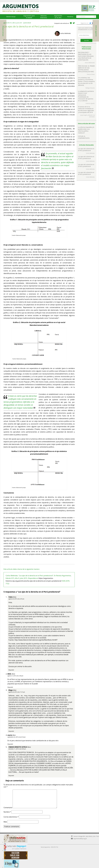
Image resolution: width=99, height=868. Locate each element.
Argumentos (22, 8)
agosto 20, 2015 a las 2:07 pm (16, 599)
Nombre (7, 812)
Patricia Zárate (91, 74)
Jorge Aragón (84, 115)
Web (5, 822)
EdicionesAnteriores (44, 17)
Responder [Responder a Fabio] (11, 670)
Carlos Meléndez (65, 33)
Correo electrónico (11, 817)
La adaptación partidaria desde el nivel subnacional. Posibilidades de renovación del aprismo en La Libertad (86, 96)
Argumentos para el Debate (29, 17)
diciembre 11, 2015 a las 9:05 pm (17, 749)
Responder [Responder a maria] (10, 744)
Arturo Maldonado (90, 63)
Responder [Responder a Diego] (11, 731)
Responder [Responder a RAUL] (10, 687)
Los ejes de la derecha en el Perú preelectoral (86, 150)
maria (10, 735)
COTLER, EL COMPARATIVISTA (84, 137)
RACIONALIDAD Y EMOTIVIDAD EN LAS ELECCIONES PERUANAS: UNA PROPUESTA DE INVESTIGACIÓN (86, 56)
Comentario (8, 808)
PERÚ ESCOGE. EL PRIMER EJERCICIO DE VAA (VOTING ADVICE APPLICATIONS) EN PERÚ (86, 69)
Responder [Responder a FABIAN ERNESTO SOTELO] (11, 776)
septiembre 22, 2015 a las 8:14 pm (17, 737)
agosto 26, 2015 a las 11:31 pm (17, 692)
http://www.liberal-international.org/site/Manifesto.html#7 (36, 640)
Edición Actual (11, 17)
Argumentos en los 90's (58, 17)
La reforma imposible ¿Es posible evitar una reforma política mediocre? (86, 130)
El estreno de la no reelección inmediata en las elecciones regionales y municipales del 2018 (86, 110)
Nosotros (70, 17)
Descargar (28, 23)
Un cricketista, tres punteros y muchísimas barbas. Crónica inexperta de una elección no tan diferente (86, 81)
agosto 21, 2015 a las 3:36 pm (15, 676)
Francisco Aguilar (90, 103)
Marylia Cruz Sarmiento (92, 116)
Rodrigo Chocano (90, 88)
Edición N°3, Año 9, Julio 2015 (13, 23)
